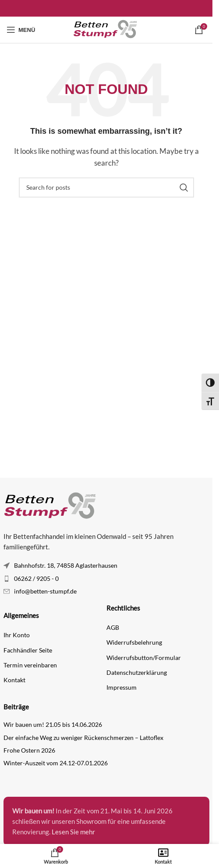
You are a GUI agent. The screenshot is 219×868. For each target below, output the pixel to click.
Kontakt (14, 680)
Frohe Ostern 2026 (29, 750)
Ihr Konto (17, 635)
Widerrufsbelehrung (134, 642)
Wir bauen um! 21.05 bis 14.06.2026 (53, 724)
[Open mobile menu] (21, 30)
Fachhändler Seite (28, 650)
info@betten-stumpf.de (45, 591)
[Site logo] (106, 29)
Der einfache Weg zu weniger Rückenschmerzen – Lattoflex (83, 738)
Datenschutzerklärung (137, 672)
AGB (113, 627)
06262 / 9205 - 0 (36, 578)
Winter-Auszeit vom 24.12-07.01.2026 (56, 763)
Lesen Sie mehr (73, 832)
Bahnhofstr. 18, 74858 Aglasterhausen (66, 565)
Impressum (122, 687)
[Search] (106, 187)
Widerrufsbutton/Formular (144, 658)
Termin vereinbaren (30, 665)
